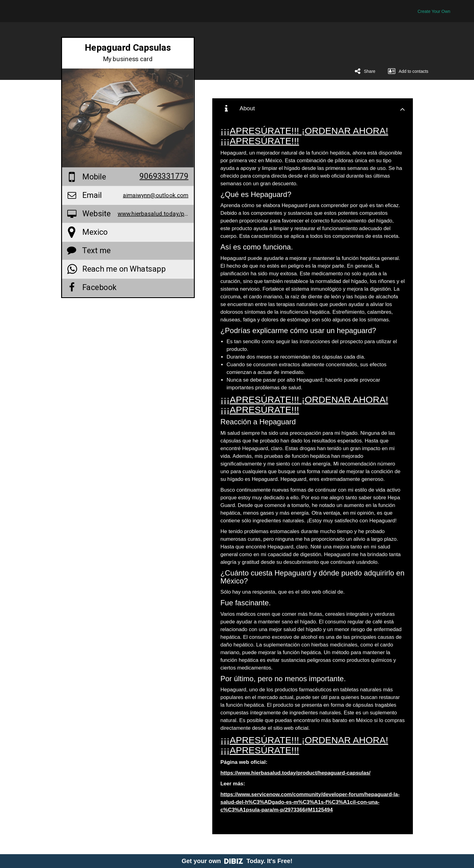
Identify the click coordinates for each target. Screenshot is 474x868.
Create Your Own (434, 11)
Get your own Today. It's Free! (237, 861)
